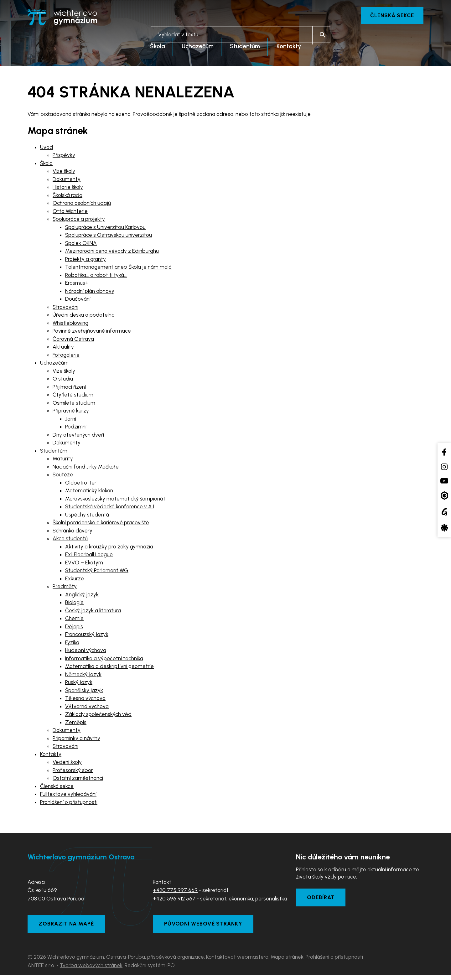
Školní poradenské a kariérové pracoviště (101, 524)
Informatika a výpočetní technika (104, 660)
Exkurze (75, 580)
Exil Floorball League (89, 556)
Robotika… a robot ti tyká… (96, 277)
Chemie (74, 620)
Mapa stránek (287, 962)
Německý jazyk (83, 676)
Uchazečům (54, 365)
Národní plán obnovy (90, 293)
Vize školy (64, 173)
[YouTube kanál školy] (444, 481)
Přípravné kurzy (71, 412)
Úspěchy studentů (87, 516)
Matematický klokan (89, 492)
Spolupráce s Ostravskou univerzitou (109, 237)
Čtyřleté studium (73, 397)
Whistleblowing (70, 324)
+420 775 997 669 (175, 892)
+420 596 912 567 (174, 900)
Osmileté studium (74, 404)
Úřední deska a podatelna (84, 317)
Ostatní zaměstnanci (78, 780)
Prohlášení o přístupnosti (69, 804)
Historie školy (68, 189)
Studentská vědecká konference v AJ (110, 508)
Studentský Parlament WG (97, 572)
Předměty (65, 588)
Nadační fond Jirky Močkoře (86, 468)
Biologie (74, 604)
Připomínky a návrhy (76, 740)
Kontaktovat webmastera (237, 962)
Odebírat (323, 900)
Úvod (47, 149)
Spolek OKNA (81, 245)
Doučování (78, 301)
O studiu (63, 381)
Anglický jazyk (82, 596)
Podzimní (76, 428)
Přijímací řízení (69, 388)
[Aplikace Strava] (444, 528)
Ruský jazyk (79, 684)
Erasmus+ (77, 285)
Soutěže (63, 476)
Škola (46, 165)
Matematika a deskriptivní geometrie (109, 668)
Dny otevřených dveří (78, 436)
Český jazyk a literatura (93, 612)
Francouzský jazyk (87, 636)
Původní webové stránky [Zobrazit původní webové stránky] (206, 928)
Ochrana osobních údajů (82, 205)
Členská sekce (390, 16)
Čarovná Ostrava (73, 340)
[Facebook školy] (444, 452)
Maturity (63, 460)
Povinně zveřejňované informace (92, 333)
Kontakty (51, 756)
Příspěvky (64, 157)
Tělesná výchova (85, 700)
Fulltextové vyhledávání (68, 796)
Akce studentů (70, 540)
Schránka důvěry (73, 532)
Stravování (65, 309)
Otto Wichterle (70, 213)
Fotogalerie (66, 356)
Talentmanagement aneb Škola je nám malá (118, 269)
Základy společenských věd (98, 716)
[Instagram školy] (444, 467)
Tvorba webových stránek (91, 970)
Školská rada (67, 197)
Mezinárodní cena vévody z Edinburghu (112, 253)
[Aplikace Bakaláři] (444, 496)
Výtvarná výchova (87, 708)
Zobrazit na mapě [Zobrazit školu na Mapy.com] (69, 928)
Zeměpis (76, 724)
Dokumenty (67, 181)
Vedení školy (67, 764)
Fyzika (72, 644)
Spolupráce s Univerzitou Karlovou (105, 229)
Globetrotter (81, 484)
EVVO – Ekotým (84, 564)
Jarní (71, 420)
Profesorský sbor (73, 772)
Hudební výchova (86, 652)
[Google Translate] (444, 512)
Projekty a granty (86, 261)
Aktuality (63, 349)
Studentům (54, 452)
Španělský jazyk (84, 692)
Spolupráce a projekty (79, 221)
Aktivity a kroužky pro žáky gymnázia (109, 548)
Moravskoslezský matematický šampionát (115, 500)
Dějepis (74, 628)
